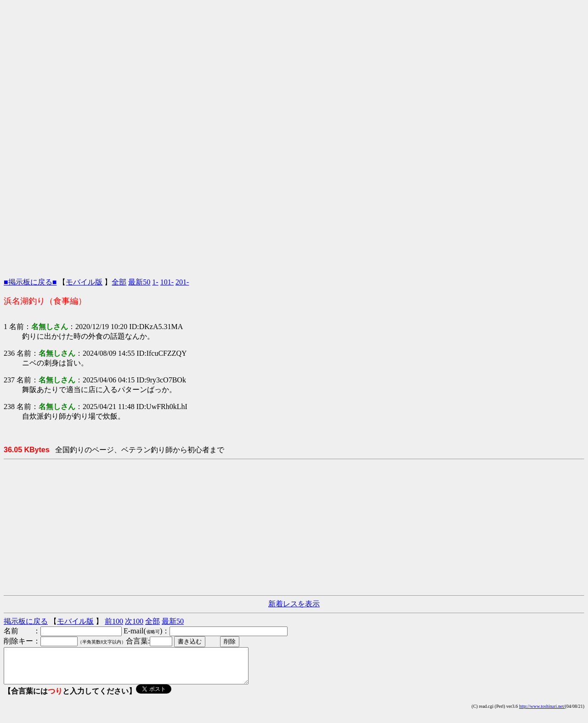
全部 (119, 282)
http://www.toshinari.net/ (542, 713)
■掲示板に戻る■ (30, 282)
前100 (114, 621)
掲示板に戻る (26, 621)
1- (155, 282)
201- (182, 282)
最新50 (139, 282)
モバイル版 (84, 282)
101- (167, 282)
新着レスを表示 (294, 604)
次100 (134, 621)
